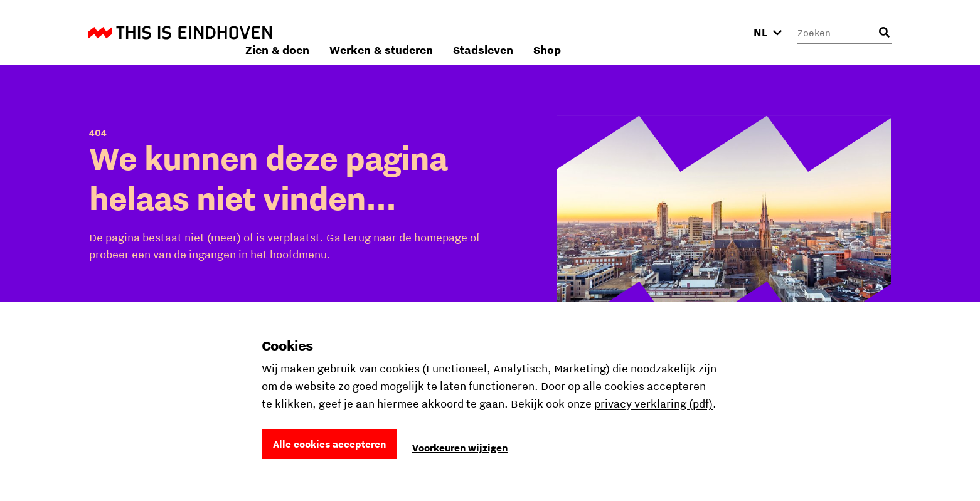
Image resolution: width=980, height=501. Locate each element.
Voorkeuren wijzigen (460, 448)
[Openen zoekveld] (884, 33)
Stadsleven (651, 32)
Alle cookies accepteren (329, 444)
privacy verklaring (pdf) (653, 403)
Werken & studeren (549, 32)
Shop (715, 32)
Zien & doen (445, 32)
